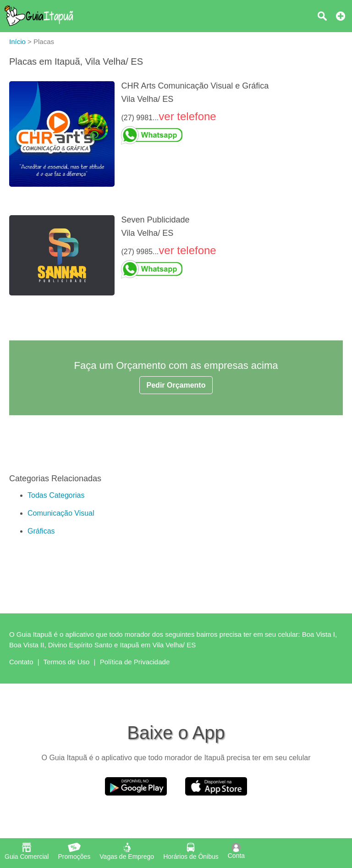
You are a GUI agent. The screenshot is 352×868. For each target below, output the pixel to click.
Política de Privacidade (135, 662)
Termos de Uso (67, 662)
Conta (236, 851)
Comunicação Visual (61, 513)
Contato (21, 662)
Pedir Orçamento (176, 385)
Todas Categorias (56, 495)
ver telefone (187, 116)
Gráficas (41, 531)
